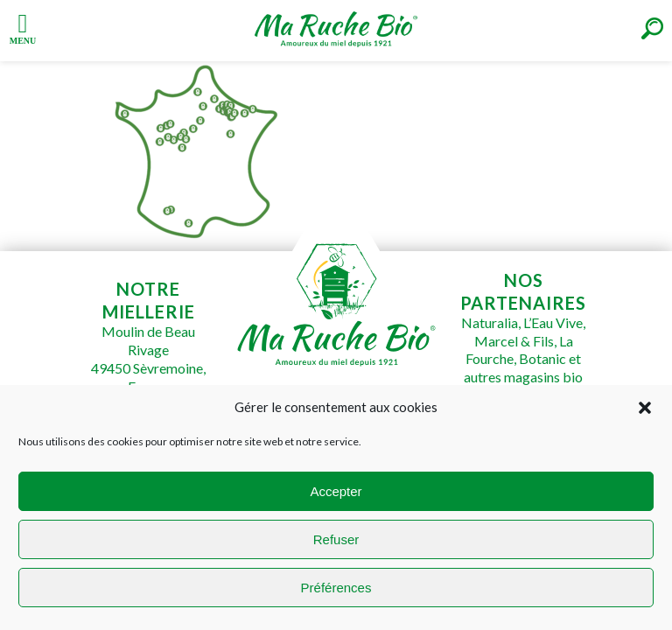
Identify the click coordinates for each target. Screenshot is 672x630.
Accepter (336, 491)
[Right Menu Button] (652, 28)
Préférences (336, 588)
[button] (645, 408)
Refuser (336, 539)
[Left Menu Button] (23, 27)
